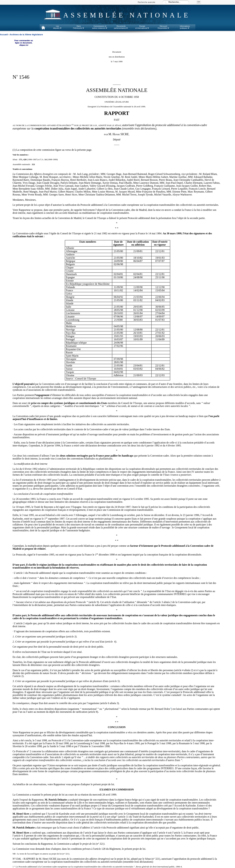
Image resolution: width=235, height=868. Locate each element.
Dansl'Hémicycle (79, 27)
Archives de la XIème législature (26, 35)
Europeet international (142, 27)
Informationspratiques (185, 27)
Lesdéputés (57, 27)
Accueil (4, 35)
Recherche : (166, 2)
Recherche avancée (146, 2)
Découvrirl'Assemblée (164, 27)
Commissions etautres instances (100, 27)
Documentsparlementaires (121, 27)
